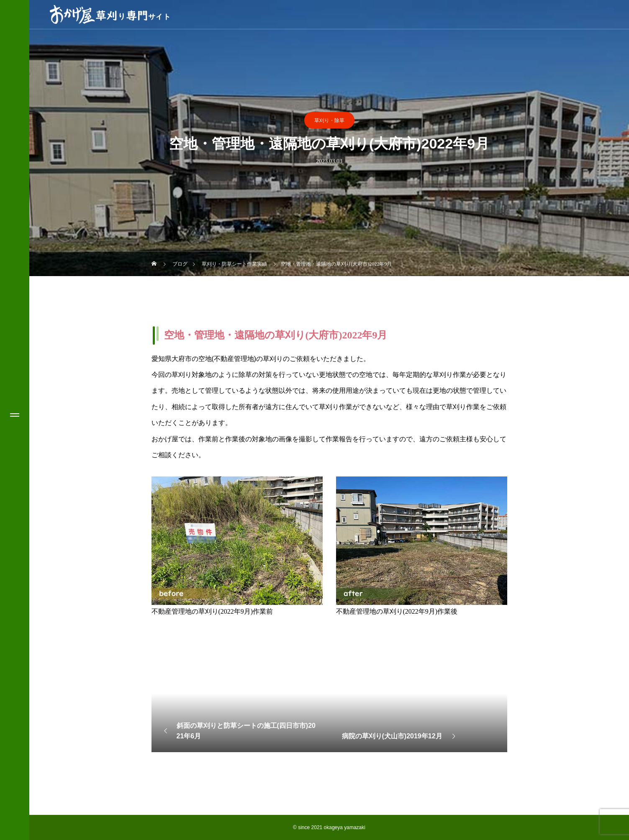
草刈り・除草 (329, 120)
